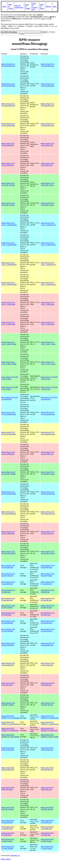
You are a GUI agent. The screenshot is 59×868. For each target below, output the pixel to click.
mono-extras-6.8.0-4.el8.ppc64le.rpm (47, 769)
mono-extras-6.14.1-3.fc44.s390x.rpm (48, 144)
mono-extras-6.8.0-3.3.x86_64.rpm (47, 840)
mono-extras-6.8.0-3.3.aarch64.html (8, 821)
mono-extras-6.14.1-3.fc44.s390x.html (8, 144)
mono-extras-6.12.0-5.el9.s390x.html (8, 684)
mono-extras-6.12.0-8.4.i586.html (8, 591)
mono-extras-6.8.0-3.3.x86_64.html (8, 840)
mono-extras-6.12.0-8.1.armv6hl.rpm (48, 622)
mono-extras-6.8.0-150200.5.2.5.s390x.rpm (49, 729)
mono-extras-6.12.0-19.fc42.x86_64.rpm (48, 552)
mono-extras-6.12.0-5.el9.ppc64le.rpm (48, 664)
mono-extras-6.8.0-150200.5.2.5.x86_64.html (10, 736)
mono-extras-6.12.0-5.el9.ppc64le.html (8, 664)
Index (5, 6)
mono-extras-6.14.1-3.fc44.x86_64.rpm (48, 184)
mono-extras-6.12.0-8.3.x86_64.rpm (48, 606)
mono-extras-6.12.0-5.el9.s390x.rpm (48, 684)
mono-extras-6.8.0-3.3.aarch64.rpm (47, 821)
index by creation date (35, 6)
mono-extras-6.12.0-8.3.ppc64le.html (8, 599)
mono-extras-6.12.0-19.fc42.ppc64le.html (8, 513)
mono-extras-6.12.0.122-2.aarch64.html (10, 398)
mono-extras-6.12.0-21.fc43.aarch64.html (8, 413)
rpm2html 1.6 (15, 855)
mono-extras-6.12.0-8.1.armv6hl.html (8, 622)
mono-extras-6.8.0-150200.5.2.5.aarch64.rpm (50, 717)
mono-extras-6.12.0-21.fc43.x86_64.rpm (48, 473)
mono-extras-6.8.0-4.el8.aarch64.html (8, 749)
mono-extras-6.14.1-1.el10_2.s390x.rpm (48, 303)
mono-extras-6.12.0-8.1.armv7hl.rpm (48, 630)
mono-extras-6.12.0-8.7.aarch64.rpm (48, 583)
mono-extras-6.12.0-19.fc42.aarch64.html (8, 493)
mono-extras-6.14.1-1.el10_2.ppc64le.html (9, 264)
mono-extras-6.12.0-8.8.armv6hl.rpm (48, 566)
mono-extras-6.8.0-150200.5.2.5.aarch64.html (10, 717)
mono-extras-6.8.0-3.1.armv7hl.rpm (47, 847)
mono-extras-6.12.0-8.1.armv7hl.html (8, 630)
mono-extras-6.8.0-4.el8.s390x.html (8, 788)
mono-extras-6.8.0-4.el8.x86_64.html (8, 808)
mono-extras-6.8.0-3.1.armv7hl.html (8, 847)
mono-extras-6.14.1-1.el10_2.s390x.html (8, 303)
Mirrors (49, 6)
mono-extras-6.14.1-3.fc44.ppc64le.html (8, 105)
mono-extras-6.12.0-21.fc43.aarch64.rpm (48, 413)
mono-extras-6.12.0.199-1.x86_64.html (10, 378)
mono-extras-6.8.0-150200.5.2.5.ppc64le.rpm (50, 723)
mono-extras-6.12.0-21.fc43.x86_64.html (8, 473)
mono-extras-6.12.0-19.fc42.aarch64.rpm (48, 493)
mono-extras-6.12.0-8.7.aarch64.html (8, 583)
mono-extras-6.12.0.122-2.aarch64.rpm (49, 398)
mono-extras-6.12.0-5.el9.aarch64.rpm (48, 644)
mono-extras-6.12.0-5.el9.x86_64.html (8, 704)
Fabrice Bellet (6, 859)
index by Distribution (19, 6)
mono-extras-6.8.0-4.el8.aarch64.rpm (47, 749)
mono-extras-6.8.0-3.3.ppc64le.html (8, 828)
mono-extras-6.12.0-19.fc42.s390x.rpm (48, 532)
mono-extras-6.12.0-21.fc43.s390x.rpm (48, 453)
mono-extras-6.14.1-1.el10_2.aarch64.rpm (48, 224)
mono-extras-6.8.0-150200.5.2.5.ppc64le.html (10, 723)
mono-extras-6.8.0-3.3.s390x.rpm (47, 834)
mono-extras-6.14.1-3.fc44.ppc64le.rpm (48, 105)
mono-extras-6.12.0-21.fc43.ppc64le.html (8, 433)
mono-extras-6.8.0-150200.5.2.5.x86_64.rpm (50, 736)
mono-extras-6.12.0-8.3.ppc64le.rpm (48, 599)
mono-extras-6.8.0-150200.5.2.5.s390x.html (10, 729)
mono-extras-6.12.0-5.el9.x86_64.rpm (48, 704)
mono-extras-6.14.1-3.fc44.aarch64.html (8, 65)
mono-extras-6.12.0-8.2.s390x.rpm (48, 614)
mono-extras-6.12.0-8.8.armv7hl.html (8, 575)
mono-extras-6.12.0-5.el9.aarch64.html (8, 644)
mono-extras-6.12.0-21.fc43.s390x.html (8, 453)
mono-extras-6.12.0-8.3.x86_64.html (8, 606)
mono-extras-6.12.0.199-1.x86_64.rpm (49, 378)
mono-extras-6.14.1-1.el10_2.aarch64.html (9, 224)
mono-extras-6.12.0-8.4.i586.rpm (48, 591)
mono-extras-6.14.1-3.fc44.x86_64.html (8, 184)
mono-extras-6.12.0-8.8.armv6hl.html (8, 566)
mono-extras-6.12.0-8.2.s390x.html (8, 614)
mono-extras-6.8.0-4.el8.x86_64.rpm (47, 808)
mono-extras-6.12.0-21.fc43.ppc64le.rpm (48, 433)
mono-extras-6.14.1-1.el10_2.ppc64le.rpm (48, 264)
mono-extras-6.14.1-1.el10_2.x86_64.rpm (48, 343)
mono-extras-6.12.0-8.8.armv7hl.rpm (48, 575)
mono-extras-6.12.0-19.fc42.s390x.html (8, 532)
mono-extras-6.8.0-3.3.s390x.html (8, 834)
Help (55, 6)
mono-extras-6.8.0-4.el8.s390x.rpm (47, 788)
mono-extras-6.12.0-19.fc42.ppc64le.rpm (48, 513)
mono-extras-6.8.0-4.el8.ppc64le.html (8, 769)
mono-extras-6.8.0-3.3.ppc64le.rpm (47, 828)
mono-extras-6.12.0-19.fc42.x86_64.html (8, 552)
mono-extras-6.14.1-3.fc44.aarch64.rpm (48, 65)
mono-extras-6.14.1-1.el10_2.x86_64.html (9, 343)
